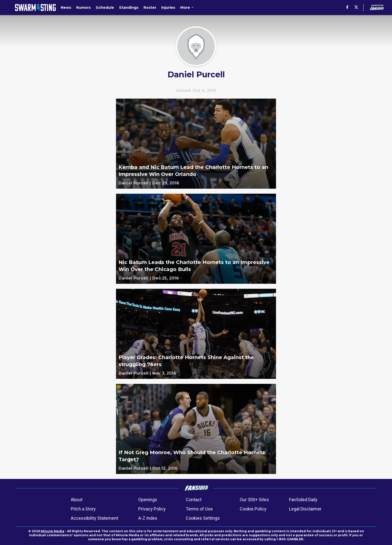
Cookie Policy (253, 509)
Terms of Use (199, 509)
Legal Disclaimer (305, 509)
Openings (148, 500)
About (77, 500)
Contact (194, 500)
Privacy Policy (152, 509)
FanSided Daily (303, 500)
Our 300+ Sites (254, 500)
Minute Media (52, 531)
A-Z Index (148, 518)
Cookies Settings (203, 518)
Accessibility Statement (94, 518)
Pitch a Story (83, 509)
